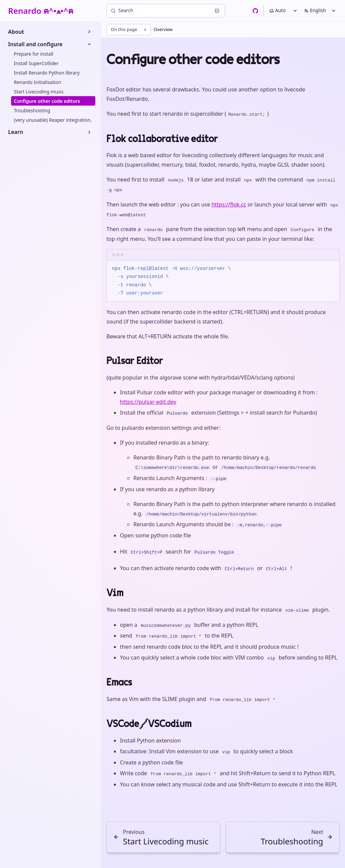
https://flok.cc (229, 204)
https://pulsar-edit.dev (148, 402)
